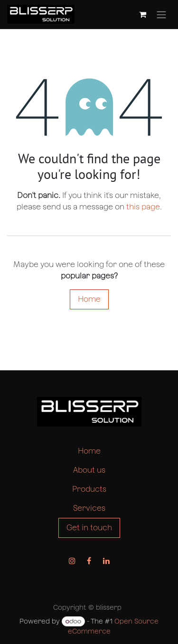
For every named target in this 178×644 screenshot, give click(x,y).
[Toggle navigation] (161, 15)
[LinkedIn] (106, 561)
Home (89, 299)
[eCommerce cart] (142, 14)
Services (89, 508)
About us (89, 470)
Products (89, 489)
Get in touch (89, 528)
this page (143, 207)
